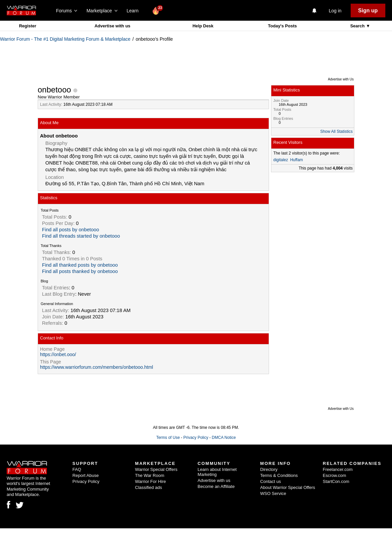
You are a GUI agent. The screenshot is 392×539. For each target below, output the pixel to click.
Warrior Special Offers (156, 469)
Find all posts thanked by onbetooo (80, 271)
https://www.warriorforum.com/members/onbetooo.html (96, 367)
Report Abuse (85, 475)
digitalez (281, 160)
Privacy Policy (196, 438)
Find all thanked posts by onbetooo (80, 265)
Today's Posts (282, 26)
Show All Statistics (336, 131)
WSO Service (273, 493)
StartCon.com (336, 481)
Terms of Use (168, 438)
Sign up (368, 11)
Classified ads (148, 487)
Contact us (271, 481)
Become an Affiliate (216, 486)
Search (358, 26)
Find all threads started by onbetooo (81, 236)
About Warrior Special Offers (288, 487)
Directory (269, 469)
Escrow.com (334, 475)
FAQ (77, 469)
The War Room (150, 475)
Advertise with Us (341, 79)
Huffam (296, 160)
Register (28, 26)
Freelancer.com (338, 469)
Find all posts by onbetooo (70, 230)
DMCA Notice (224, 438)
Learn (134, 11)
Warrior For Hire (150, 481)
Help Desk (203, 26)
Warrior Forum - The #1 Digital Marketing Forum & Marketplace (65, 39)
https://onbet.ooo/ (58, 354)
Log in (335, 11)
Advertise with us (112, 26)
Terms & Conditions (279, 475)
